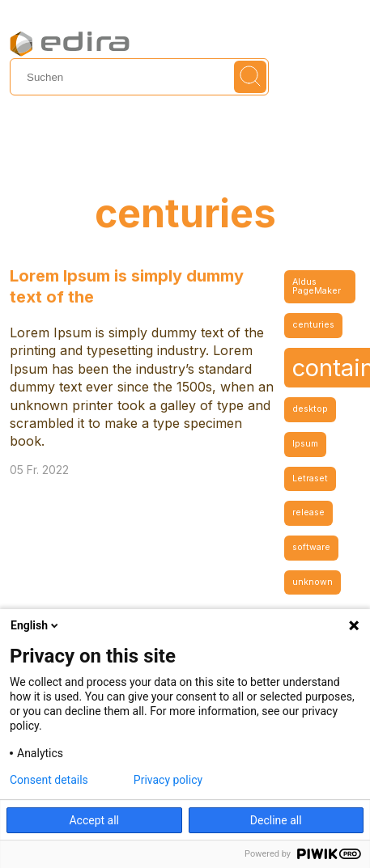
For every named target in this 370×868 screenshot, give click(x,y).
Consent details (49, 780)
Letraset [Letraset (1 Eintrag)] (310, 478)
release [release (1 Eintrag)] (308, 512)
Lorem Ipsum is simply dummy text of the (127, 286)
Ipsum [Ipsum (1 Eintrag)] (305, 444)
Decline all (276, 820)
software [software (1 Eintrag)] (311, 547)
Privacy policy (168, 780)
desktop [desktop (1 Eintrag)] (310, 409)
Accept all (94, 820)
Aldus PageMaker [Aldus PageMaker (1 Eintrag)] (317, 286)
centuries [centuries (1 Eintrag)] (313, 325)
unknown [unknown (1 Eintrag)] (313, 582)
